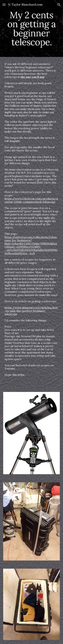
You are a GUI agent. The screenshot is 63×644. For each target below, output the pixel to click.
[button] (4, 5)
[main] (32, 28)
